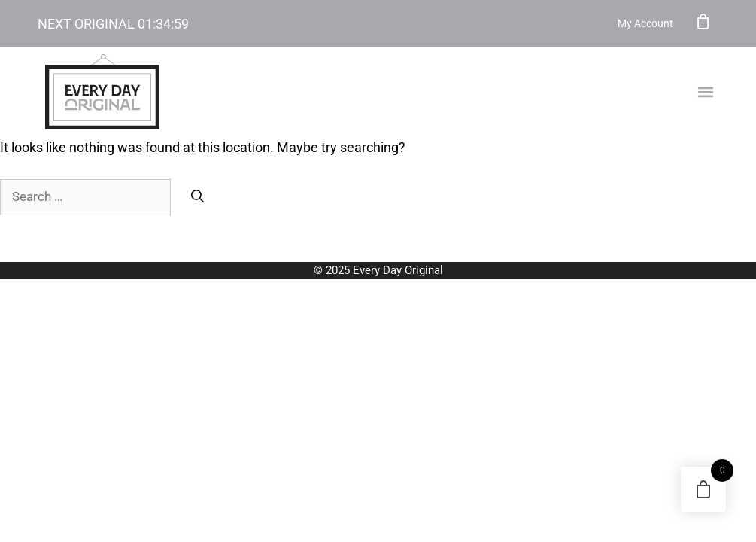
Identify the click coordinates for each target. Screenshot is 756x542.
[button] (706, 92)
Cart (703, 21)
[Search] (197, 197)
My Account (645, 23)
